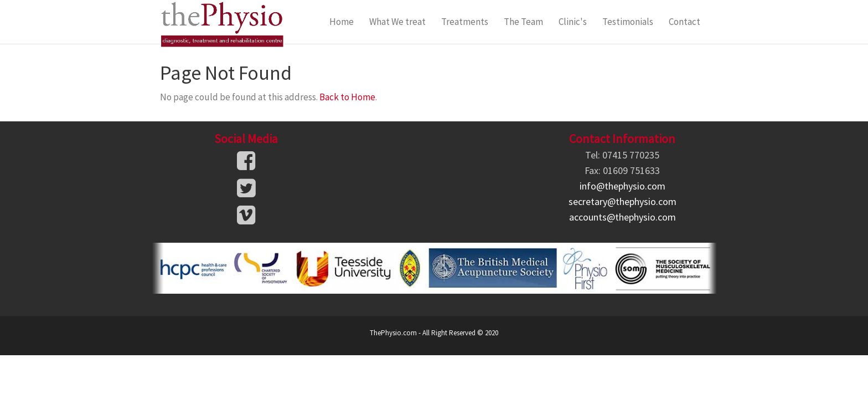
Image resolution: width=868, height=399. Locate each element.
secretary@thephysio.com (622, 201)
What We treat (397, 22)
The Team (523, 22)
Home (342, 22)
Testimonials (628, 22)
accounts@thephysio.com (622, 217)
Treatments (465, 22)
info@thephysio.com (622, 186)
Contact (684, 22)
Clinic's (573, 22)
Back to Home (347, 97)
